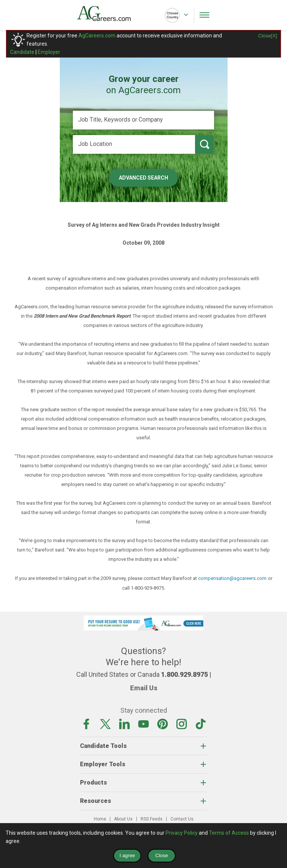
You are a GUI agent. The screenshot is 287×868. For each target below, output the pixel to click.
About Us (123, 819)
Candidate (22, 52)
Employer (49, 52)
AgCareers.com (97, 36)
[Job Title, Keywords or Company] (143, 120)
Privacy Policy (182, 833)
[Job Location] (134, 144)
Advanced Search (143, 178)
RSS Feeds (152, 819)
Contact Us (182, 819)
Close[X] (268, 36)
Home (100, 819)
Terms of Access (229, 833)
